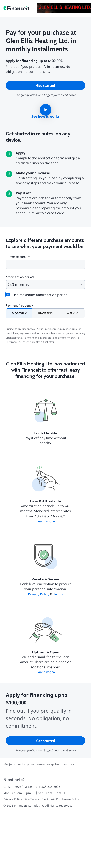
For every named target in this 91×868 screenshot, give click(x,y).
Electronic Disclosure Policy (61, 799)
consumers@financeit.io (20, 787)
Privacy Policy (39, 594)
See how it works (45, 116)
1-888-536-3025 (49, 787)
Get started (46, 85)
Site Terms (32, 799)
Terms (58, 594)
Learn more (46, 521)
